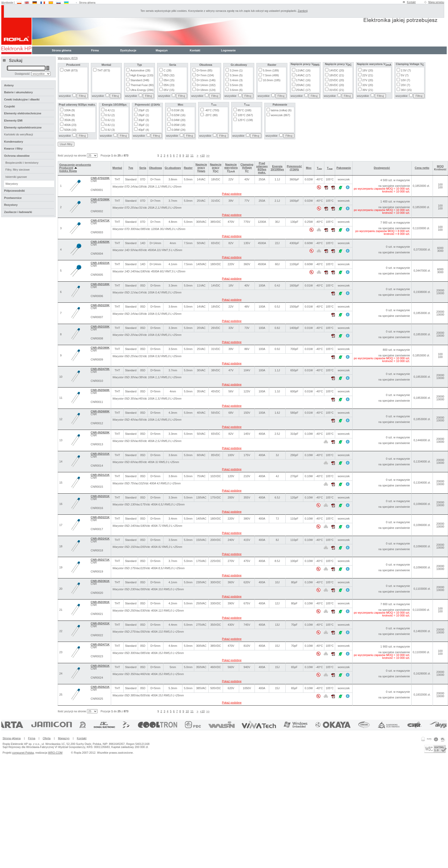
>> (208, 155)
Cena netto (422, 168)
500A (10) (70, 130)
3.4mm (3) (236, 80)
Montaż (117, 168)
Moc (309, 168)
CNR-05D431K (100, 623)
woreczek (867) (280, 115)
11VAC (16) (303, 70)
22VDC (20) (337, 80)
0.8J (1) (110, 125)
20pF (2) (144, 110)
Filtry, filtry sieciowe (18, 170)
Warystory (12, 184)
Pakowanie (344, 168)
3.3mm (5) (236, 75)
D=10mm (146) (206, 80)
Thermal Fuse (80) (142, 85)
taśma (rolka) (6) (281, 110)
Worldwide (7, 3)
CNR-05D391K (100, 602)
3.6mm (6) (236, 90)
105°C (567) (245, 115)
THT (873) (104, 70)
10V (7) (405, 80)
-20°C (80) (211, 115)
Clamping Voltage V (247, 168)
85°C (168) (244, 110)
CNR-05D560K (100, 390)
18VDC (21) (337, 75)
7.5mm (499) (271, 75)
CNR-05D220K (100, 305)
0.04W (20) (178, 120)
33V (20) (368, 85)
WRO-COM (55, 753)
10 (187, 155)
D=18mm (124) (206, 90)
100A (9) (70, 110)
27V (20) (368, 80)
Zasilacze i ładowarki (18, 212)
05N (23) (169, 85)
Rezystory (11, 205)
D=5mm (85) (204, 70)
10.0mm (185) (271, 80)
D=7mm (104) (205, 75)
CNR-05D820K (100, 432)
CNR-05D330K (100, 327)
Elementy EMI (13, 121)
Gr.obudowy (173, 168)
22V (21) (368, 75)
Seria (143, 168)
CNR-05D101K (100, 454)
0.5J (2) (110, 115)
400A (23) (70, 125)
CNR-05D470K (100, 369)
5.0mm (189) (271, 70)
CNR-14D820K (100, 242)
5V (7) (405, 75)
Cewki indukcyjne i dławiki (22, 99)
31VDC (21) (337, 90)
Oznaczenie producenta (75, 165)
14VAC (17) (303, 75)
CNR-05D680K (100, 411)
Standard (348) (140, 80)
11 (192, 155)
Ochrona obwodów (17, 156)
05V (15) (169, 90)
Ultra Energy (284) (142, 90)
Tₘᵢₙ (319, 168)
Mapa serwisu (436, 2)
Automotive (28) (140, 70)
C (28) (167, 70)
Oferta (47, 738)
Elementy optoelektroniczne (23, 127)
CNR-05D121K (100, 475)
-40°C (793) (212, 110)
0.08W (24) (178, 130)
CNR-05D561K (100, 666)
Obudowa (155, 168)
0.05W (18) (178, 125)
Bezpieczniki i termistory (22, 163)
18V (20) (368, 70)
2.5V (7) (406, 70)
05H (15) (169, 80)
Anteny (9, 85)
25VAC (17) (303, 90)
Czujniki (9, 106)
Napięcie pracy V (201, 168)
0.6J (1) (110, 120)
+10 (202, 155)
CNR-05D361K (100, 581)
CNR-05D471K (100, 644)
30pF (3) (144, 120)
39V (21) (368, 90)
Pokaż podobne (232, 194)
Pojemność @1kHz (294, 168)
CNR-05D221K (100, 517)
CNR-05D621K (100, 687)
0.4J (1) (110, 110)
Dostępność (382, 168)
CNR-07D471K (100, 220)
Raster (188, 168)
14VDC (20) (337, 70)
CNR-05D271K (100, 560)
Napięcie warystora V (231, 168)
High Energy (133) (142, 75)
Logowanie (228, 50)
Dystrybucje (128, 50)
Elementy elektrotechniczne (23, 113)
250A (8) (70, 115)
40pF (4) (144, 130)
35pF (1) (144, 125)
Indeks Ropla (68, 171)
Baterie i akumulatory (18, 92)
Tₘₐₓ (330, 168)
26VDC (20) (337, 85)
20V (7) (405, 85)
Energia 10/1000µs (277, 168)
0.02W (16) (178, 115)
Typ (131, 168)
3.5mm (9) (236, 85)
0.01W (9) (178, 110)
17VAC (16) (303, 80)
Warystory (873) (68, 58)
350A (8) (70, 120)
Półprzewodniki (14, 191)
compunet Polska (23, 753)
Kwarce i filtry (13, 149)
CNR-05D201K (100, 496)
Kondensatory (14, 142)
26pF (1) (144, 115)
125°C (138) (245, 120)
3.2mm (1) (236, 70)
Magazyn (162, 50)
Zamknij (303, 11)
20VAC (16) (303, 85)
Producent (68, 168)
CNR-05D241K (100, 539)
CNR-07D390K (100, 199)
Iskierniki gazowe (16, 177)
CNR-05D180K (100, 284)
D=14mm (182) (206, 85)
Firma (95, 50)
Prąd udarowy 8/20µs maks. (262, 168)
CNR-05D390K (100, 348)
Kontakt (411, 2)
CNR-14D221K (100, 263)
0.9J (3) (110, 130)
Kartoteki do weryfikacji (19, 134)
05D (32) (169, 75)
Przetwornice (13, 198)
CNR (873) (71, 70)
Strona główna (87, 3)
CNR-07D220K (100, 178)
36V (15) (406, 90)
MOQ (440, 166)
